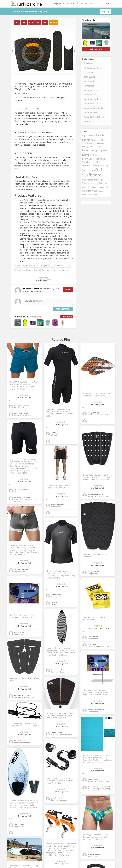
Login (107, 3)
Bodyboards (89, 63)
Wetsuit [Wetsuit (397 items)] (104, 187)
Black (18, 266)
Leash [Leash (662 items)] (86, 150)
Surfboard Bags (91, 90)
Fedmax (34, 266)
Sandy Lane (19, 824)
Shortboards (89, 81)
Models (60, 266)
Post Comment (63, 309)
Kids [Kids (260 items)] (100, 147)
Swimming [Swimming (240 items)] (94, 184)
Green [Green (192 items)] (95, 147)
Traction (46, 270)
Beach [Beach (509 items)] (100, 135)
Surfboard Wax (90, 112)
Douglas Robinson (22, 406)
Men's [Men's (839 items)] (87, 155)
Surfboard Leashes (92, 99)
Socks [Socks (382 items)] (85, 170)
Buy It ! (53, 22)
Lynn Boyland (57, 798)
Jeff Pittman (56, 433)
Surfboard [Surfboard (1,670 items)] (92, 175)
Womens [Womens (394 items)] (87, 194)
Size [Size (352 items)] (98, 162)
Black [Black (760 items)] (86, 140)
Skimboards (35, 317)
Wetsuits (87, 121)
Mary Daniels (93, 572)
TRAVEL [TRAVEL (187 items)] (85, 188)
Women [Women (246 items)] (101, 191)
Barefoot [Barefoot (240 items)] (92, 136)
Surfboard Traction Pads (95, 108)
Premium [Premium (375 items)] (87, 159)
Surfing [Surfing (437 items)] (98, 180)
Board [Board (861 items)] (101, 140)
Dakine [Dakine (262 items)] (101, 144)
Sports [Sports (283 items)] (92, 170)
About (70, 3)
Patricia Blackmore (96, 710)
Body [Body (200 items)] (84, 144)
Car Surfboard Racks (93, 68)
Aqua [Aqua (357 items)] (85, 136)
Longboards (89, 72)
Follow (68, 290)
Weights (66, 270)
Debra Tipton (56, 732)
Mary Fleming (93, 413)
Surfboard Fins (90, 95)
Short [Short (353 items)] (85, 162)
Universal (56, 270)
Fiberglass (44, 266)
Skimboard (27, 270)
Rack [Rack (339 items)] (95, 159)
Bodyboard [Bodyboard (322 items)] (92, 144)
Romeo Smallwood (59, 670)
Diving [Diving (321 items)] (85, 147)
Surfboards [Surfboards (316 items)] (88, 180)
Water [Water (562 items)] (96, 187)
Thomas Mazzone (22, 490)
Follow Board (66, 317)
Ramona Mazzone (22, 695)
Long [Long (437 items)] (94, 150)
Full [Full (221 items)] (90, 147)
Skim (17, 270)
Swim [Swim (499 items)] (86, 183)
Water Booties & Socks (94, 117)
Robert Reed (93, 779)
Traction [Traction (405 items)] (103, 183)
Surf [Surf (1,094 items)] (99, 170)
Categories (58, 3)
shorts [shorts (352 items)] (92, 162)
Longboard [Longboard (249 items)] (102, 151)
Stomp (37, 270)
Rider (68, 266)
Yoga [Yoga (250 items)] (95, 194)
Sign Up (106, 11)
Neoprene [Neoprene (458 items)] (98, 155)
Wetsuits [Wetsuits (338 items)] (87, 191)
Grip (53, 266)
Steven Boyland (58, 504)
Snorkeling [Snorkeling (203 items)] (104, 166)
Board (25, 266)
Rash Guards (89, 77)
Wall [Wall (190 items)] (89, 188)
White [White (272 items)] (94, 191)
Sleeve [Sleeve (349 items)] (96, 165)
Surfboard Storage (92, 104)
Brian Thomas (20, 741)
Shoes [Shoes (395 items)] (102, 159)
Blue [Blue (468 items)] (93, 140)
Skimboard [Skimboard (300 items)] (87, 165)
